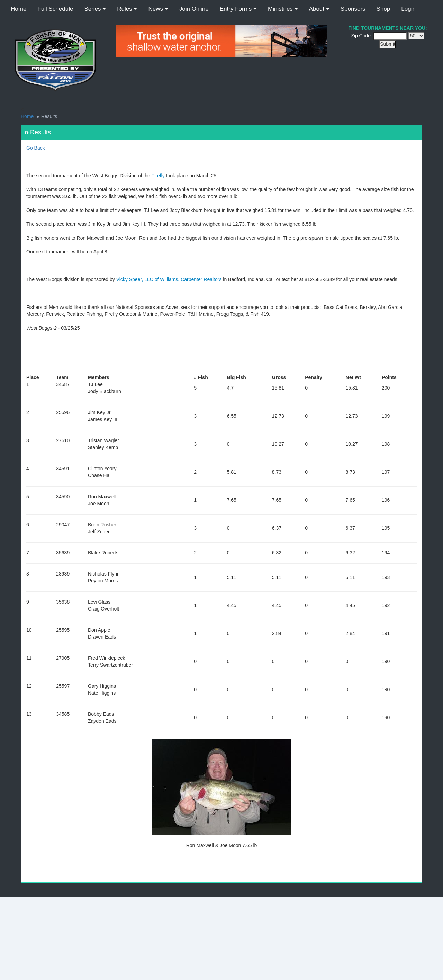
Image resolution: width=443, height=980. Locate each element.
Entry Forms (238, 9)
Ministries (283, 9)
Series (95, 9)
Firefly (158, 176)
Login (408, 9)
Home (19, 9)
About (319, 9)
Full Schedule (55, 9)
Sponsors (353, 9)
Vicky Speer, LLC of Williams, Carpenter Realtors (169, 279)
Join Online (194, 9)
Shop (383, 9)
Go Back (36, 148)
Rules (127, 9)
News (158, 9)
